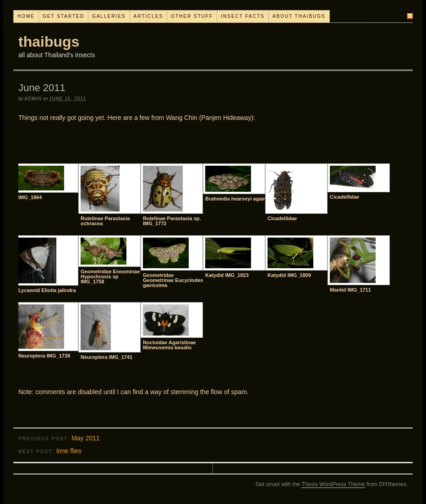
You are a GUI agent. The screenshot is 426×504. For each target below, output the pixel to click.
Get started (63, 16)
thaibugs (49, 42)
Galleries (109, 16)
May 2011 (85, 438)
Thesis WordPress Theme (333, 484)
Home (26, 16)
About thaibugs (299, 16)
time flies (69, 451)
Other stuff (192, 16)
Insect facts (243, 16)
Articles (149, 16)
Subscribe (388, 16)
